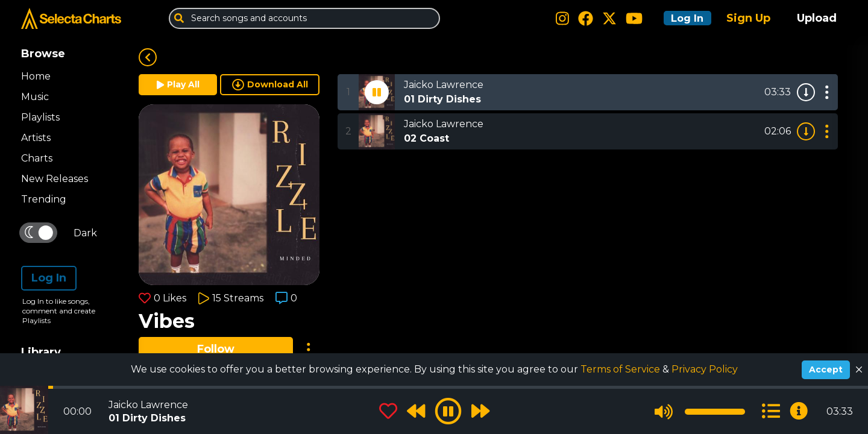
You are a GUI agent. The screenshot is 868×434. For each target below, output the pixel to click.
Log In (682, 18)
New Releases (55, 179)
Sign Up (748, 18)
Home (36, 76)
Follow (216, 349)
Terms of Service (621, 369)
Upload (817, 18)
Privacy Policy (705, 369)
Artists (36, 138)
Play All (178, 84)
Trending (44, 199)
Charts (37, 158)
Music (35, 97)
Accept (826, 370)
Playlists (40, 117)
